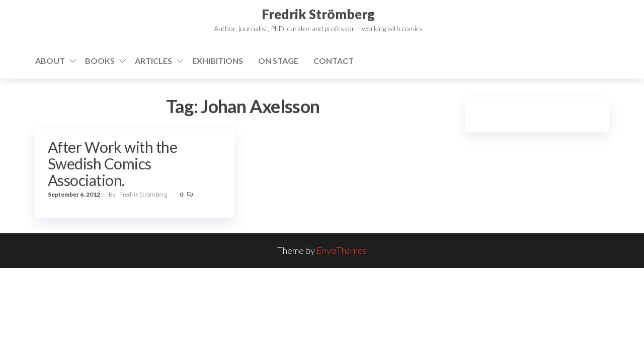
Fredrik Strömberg (318, 14)
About (50, 61)
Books (100, 61)
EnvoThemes (342, 250)
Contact (334, 61)
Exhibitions (218, 61)
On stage (278, 61)
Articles (153, 61)
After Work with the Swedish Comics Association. (112, 163)
